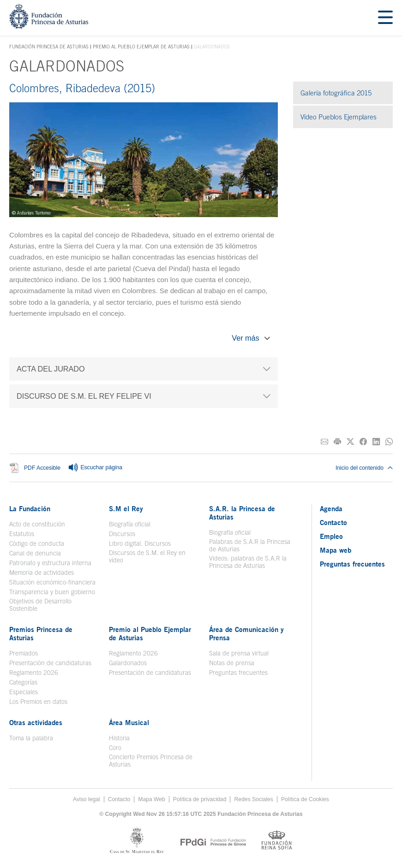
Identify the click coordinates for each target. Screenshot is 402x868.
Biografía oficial (130, 524)
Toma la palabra (31, 738)
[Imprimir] (337, 442)
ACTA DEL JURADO (51, 369)
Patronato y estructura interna (50, 563)
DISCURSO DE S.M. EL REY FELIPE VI (84, 396)
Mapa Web (152, 799)
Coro (115, 748)
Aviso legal (87, 799)
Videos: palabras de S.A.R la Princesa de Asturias (248, 562)
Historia (119, 738)
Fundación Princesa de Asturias (49, 47)
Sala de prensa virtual (239, 653)
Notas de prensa (232, 663)
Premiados (24, 653)
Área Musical (129, 722)
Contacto (333, 522)
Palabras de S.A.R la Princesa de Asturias (250, 545)
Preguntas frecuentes (238, 673)
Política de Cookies (305, 799)
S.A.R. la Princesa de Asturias (242, 513)
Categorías (23, 682)
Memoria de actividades (42, 573)
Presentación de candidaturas (50, 663)
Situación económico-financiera (52, 582)
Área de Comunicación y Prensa (246, 633)
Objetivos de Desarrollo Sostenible (40, 605)
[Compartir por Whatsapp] (389, 442)
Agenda (331, 508)
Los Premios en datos (38, 702)
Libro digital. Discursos (140, 543)
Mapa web (336, 550)
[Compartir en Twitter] (350, 442)
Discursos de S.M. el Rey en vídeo (147, 556)
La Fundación (30, 508)
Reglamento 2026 (34, 673)
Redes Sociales (253, 799)
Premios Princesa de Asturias (41, 633)
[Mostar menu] (385, 18)
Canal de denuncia (35, 553)
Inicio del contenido (364, 468)
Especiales (24, 692)
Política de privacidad (200, 799)
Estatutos (22, 534)
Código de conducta (37, 543)
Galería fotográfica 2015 (336, 93)
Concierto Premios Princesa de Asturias (151, 761)
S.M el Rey (126, 508)
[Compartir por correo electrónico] (324, 442)
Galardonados (128, 663)
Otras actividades (36, 722)
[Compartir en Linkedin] (376, 442)
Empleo (331, 536)
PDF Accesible (42, 468)
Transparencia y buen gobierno (52, 592)
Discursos (122, 534)
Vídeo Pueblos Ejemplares (339, 117)
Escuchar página (95, 468)
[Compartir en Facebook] (363, 442)
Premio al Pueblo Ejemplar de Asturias (141, 47)
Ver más (245, 338)
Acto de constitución (37, 524)
